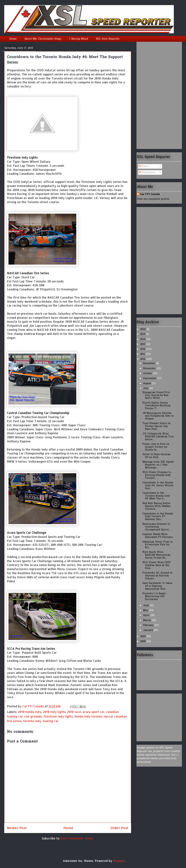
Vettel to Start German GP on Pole (156, 456)
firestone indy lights (58, 716)
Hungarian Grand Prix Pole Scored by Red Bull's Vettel (156, 395)
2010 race (74, 712)
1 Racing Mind (79, 39)
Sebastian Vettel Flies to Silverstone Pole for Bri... (158, 545)
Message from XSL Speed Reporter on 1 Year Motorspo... (158, 465)
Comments (147, 172)
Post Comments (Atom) (77, 838)
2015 (143, 334)
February (149, 625)
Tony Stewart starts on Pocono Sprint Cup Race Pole (156, 426)
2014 (143, 339)
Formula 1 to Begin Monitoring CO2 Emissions (154, 597)
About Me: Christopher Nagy (43, 39)
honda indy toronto (88, 716)
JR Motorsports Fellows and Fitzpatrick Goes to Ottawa (158, 416)
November (150, 369)
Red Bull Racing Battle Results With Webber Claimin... (157, 506)
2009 (143, 637)
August (148, 384)
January (148, 630)
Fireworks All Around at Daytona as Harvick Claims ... (157, 576)
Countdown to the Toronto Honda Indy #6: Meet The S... (156, 496)
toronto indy (32, 721)
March (147, 620)
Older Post (119, 828)
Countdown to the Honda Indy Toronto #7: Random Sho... (158, 517)
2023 (143, 329)
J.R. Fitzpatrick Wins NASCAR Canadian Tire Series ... (158, 437)
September (150, 378)
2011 (143, 354)
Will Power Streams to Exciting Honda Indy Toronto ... (157, 475)
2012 (143, 349)
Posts (143, 166)
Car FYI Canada (34, 706)
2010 (143, 359)
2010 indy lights (54, 712)
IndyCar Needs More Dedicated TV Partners (158, 536)
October (148, 374)
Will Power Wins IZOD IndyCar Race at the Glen (156, 565)
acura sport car (93, 712)
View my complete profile (153, 199)
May (146, 610)
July (146, 388)
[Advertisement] (150, 94)
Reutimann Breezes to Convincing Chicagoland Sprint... (156, 527)
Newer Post (17, 828)
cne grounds (33, 716)
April (147, 615)
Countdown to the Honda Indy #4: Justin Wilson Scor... (158, 486)
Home (13, 39)
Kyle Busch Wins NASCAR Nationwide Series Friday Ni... (156, 555)
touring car (51, 721)
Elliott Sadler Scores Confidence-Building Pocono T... (156, 406)
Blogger (119, 861)
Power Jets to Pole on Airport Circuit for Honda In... (156, 447)
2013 (143, 344)
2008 (143, 642)
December (150, 364)
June (146, 606)
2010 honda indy (30, 712)
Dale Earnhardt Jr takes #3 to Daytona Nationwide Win (157, 586)
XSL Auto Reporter (108, 39)
